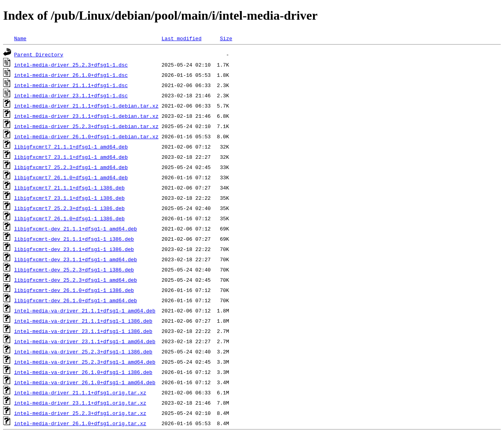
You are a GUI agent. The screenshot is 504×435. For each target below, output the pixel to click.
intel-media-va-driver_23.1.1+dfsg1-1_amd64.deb (85, 341)
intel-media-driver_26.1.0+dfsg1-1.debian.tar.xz (86, 136)
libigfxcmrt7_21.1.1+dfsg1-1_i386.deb (69, 188)
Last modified (181, 38)
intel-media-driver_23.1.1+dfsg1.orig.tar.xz (80, 403)
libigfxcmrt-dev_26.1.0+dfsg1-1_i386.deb (74, 290)
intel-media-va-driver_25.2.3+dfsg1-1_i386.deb (83, 351)
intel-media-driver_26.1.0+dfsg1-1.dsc (71, 75)
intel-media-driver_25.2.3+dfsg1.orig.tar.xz (80, 413)
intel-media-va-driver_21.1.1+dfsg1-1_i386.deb (83, 321)
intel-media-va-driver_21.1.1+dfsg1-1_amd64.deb (85, 310)
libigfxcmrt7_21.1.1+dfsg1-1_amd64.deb (71, 147)
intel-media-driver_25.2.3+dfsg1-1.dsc (71, 65)
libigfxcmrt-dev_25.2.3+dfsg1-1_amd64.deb (76, 280)
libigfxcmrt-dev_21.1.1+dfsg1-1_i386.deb (74, 239)
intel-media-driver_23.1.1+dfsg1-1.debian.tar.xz (86, 116)
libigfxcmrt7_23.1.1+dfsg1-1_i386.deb (69, 198)
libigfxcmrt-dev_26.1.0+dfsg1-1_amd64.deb (76, 300)
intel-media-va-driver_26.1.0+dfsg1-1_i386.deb (83, 372)
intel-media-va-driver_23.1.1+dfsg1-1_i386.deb (83, 331)
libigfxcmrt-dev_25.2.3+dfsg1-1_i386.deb (74, 270)
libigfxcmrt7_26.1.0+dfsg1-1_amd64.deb (71, 177)
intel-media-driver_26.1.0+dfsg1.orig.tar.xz (80, 423)
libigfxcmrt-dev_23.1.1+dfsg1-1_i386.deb (74, 249)
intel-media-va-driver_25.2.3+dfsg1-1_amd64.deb (85, 362)
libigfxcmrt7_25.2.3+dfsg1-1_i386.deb (69, 208)
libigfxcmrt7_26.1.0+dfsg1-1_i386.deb (69, 218)
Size (226, 38)
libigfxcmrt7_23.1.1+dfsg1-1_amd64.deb (71, 157)
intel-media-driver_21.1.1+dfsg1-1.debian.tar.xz (86, 106)
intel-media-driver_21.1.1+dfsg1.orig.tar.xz (80, 392)
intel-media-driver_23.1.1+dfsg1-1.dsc (71, 95)
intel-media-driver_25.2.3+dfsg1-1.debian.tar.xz (86, 126)
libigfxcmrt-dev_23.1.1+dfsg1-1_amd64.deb (76, 259)
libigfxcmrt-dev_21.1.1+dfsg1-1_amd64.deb (76, 229)
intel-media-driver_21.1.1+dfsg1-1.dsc (71, 85)
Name (20, 38)
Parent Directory (39, 54)
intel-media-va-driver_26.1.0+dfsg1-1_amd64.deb (85, 382)
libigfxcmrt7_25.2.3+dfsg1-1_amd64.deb (71, 167)
